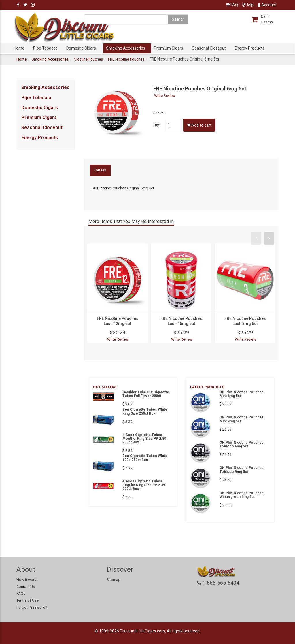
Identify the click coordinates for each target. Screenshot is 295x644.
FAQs (21, 593)
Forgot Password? (32, 607)
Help (248, 5)
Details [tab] (100, 170)
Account (267, 5)
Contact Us (26, 587)
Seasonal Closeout (209, 48)
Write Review (165, 96)
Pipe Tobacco (45, 48)
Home (19, 48)
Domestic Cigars (81, 48)
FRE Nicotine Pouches (126, 59)
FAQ (232, 5)
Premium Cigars (169, 48)
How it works (27, 580)
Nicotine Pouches (88, 59)
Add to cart (199, 125)
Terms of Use (28, 600)
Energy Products (249, 48)
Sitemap (114, 580)
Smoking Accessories (126, 48)
